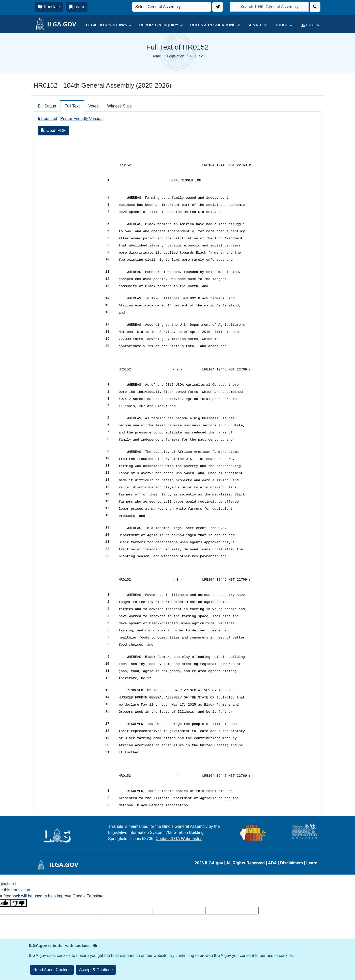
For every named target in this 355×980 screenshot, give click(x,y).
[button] (105, 25)
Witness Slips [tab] (119, 106)
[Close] (96, 970)
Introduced (48, 119)
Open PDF (53, 130)
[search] (269, 7)
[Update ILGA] (218, 7)
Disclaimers (291, 863)
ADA (273, 863)
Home (156, 56)
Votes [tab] (93, 106)
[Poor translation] (19, 903)
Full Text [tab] (72, 106)
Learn (312, 863)
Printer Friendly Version (81, 119)
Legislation (176, 56)
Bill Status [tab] (47, 106)
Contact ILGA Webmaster (179, 839)
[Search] (315, 7)
